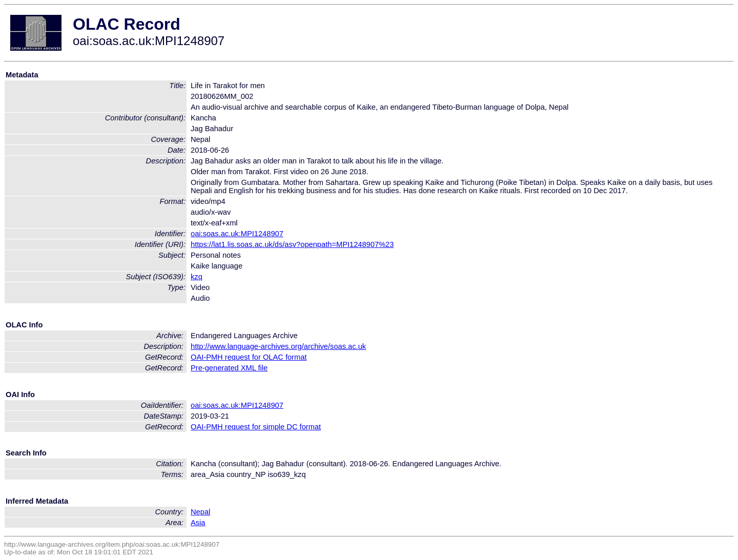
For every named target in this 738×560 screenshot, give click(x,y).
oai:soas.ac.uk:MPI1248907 (237, 234)
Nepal (200, 512)
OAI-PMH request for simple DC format (256, 427)
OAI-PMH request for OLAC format (249, 357)
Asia (198, 523)
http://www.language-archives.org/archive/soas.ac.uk (278, 346)
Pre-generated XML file (229, 368)
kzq (197, 277)
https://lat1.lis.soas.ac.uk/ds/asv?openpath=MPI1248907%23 (292, 244)
